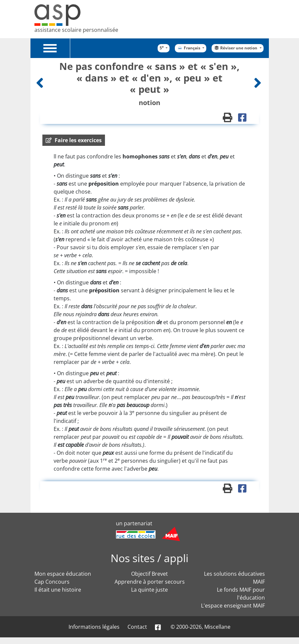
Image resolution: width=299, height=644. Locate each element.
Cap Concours (52, 582)
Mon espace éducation (63, 574)
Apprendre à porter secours (150, 582)
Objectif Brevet (149, 574)
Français (189, 48)
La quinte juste (149, 590)
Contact (137, 627)
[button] (74, 140)
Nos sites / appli (149, 558)
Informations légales (94, 627)
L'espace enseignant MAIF (233, 606)
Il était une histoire (58, 590)
